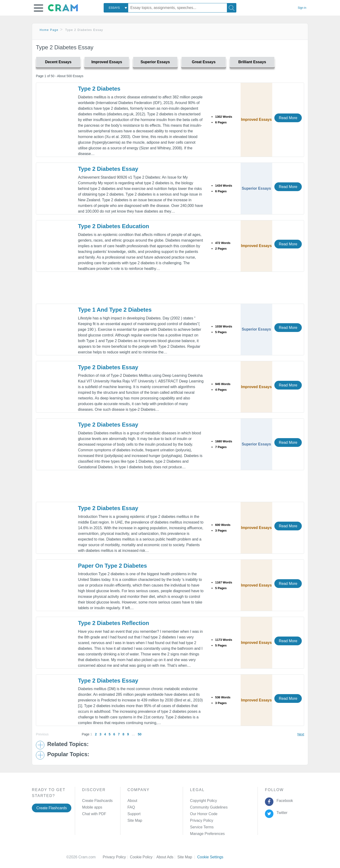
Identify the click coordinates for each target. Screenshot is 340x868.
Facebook (284, 801)
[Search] (232, 8)
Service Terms (202, 827)
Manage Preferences (207, 834)
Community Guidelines (209, 807)
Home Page (49, 30)
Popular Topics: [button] (68, 754)
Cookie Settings (210, 857)
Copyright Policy (204, 801)
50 (139, 734)
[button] (38, 8)
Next (301, 734)
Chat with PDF (94, 814)
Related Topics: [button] (68, 744)
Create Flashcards (52, 808)
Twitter (281, 813)
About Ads (167, 857)
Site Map (135, 820)
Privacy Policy (202, 820)
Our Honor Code (204, 814)
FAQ (131, 807)
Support (134, 814)
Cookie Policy (143, 857)
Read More (288, 118)
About (132, 801)
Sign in (302, 8)
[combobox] (116, 8)
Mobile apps (92, 807)
